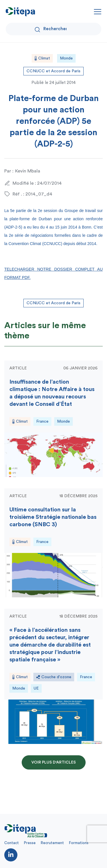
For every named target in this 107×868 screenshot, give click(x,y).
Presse (30, 843)
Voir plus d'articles (54, 762)
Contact (12, 843)
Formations (79, 843)
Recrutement (52, 843)
